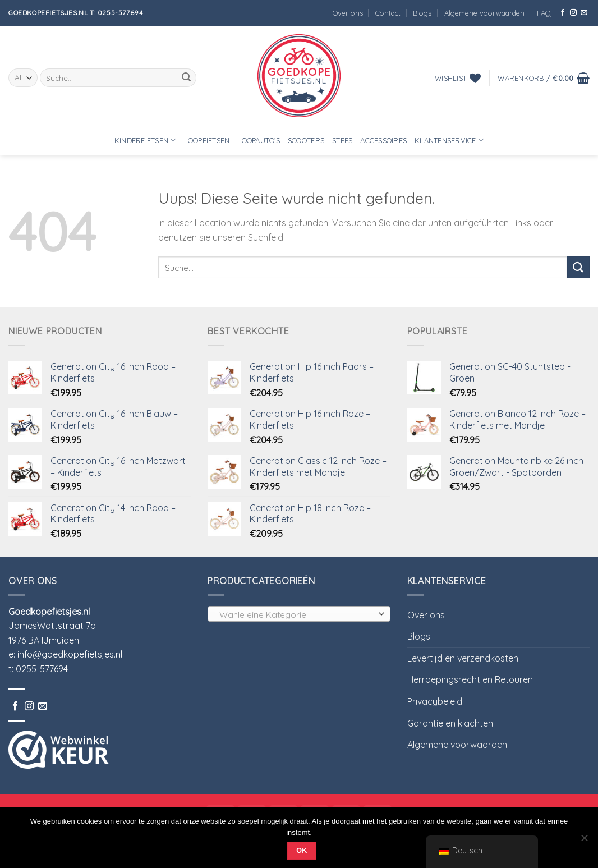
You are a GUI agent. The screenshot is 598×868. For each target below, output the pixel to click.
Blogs (422, 13)
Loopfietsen (207, 140)
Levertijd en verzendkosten (463, 658)
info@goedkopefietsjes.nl (70, 654)
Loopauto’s (259, 140)
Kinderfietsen (145, 140)
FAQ (544, 13)
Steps (342, 140)
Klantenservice (449, 140)
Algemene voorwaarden (484, 13)
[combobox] (299, 614)
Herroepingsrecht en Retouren (470, 679)
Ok (302, 851)
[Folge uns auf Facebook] (563, 13)
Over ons (348, 13)
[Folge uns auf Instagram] (573, 13)
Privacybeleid (435, 701)
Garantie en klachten (450, 723)
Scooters (306, 140)
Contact (388, 13)
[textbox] (296, 614)
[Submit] (186, 78)
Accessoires (383, 140)
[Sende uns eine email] (584, 13)
